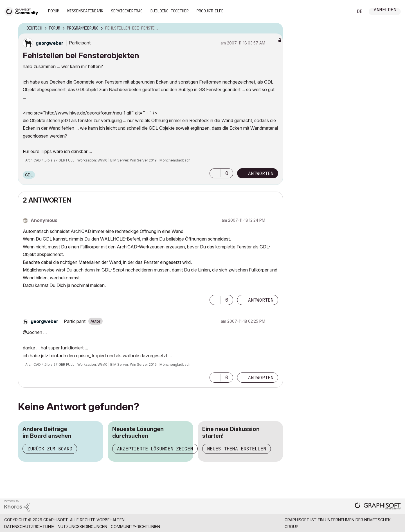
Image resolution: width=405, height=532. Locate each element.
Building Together (170, 11)
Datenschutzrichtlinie (29, 527)
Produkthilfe (210, 11)
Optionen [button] (275, 28)
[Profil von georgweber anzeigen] (49, 43)
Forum (54, 11)
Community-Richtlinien (135, 527)
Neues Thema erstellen (237, 449)
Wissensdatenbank (85, 11)
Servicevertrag (127, 11)
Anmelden (385, 10)
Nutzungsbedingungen (82, 527)
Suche (343, 12)
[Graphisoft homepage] (378, 507)
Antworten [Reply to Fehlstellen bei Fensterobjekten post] (261, 173)
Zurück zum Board (50, 449)
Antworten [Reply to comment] (261, 300)
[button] (215, 173)
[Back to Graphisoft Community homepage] (23, 11)
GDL (29, 175)
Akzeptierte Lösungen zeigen (155, 449)
